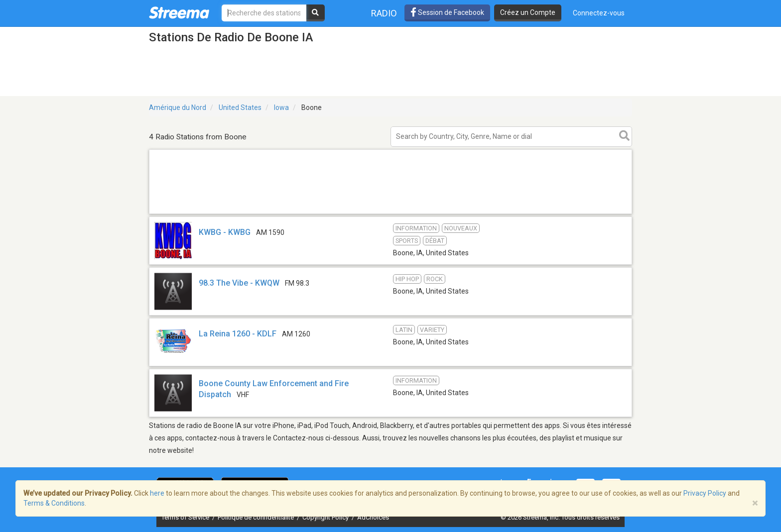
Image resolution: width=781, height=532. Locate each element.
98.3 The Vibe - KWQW (239, 283)
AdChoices (373, 517)
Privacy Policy (705, 493)
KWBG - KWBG (225, 232)
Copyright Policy (326, 517)
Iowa (281, 107)
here (157, 493)
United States (240, 107)
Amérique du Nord (178, 107)
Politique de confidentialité (257, 517)
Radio (384, 13)
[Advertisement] (390, 213)
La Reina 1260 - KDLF (238, 334)
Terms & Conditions (54, 503)
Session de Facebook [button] (447, 12)
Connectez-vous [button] (599, 13)
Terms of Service (186, 517)
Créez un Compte (528, 12)
